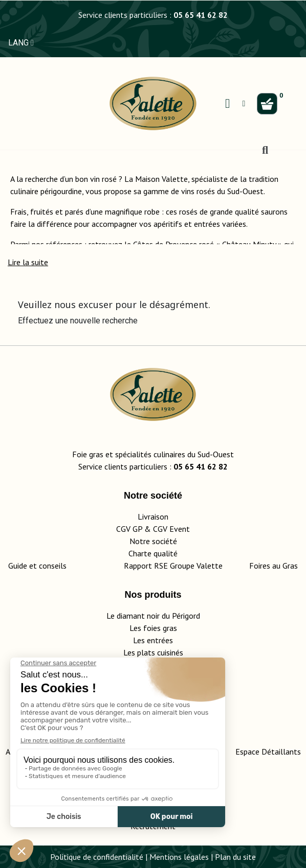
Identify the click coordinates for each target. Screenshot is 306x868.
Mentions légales (179, 857)
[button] (28, 262)
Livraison (153, 517)
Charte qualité (153, 553)
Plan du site (235, 857)
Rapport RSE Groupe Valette (187, 566)
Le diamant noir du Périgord (153, 616)
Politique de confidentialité (97, 857)
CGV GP (129, 529)
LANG (21, 43)
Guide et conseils (37, 566)
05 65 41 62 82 (201, 15)
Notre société (153, 541)
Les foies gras (153, 628)
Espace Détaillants (268, 752)
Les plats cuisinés (153, 652)
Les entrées (153, 640)
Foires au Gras (274, 566)
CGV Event (171, 529)
